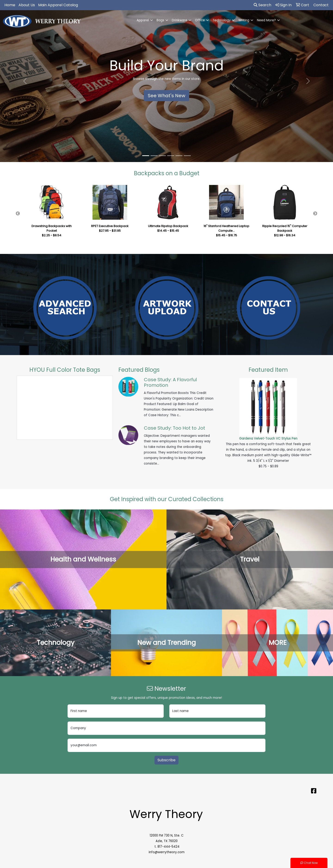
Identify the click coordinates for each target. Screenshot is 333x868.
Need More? (266, 20)
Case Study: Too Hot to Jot (174, 428)
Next (315, 214)
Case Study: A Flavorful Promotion (170, 382)
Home (10, 5)
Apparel (143, 20)
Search (262, 5)
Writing (244, 20)
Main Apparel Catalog (58, 5)
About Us (27, 5)
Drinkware (180, 20)
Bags (160, 20)
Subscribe (166, 760)
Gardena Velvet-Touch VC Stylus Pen (268, 439)
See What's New (166, 96)
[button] (25, 81)
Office (200, 20)
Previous (18, 214)
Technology (222, 20)
